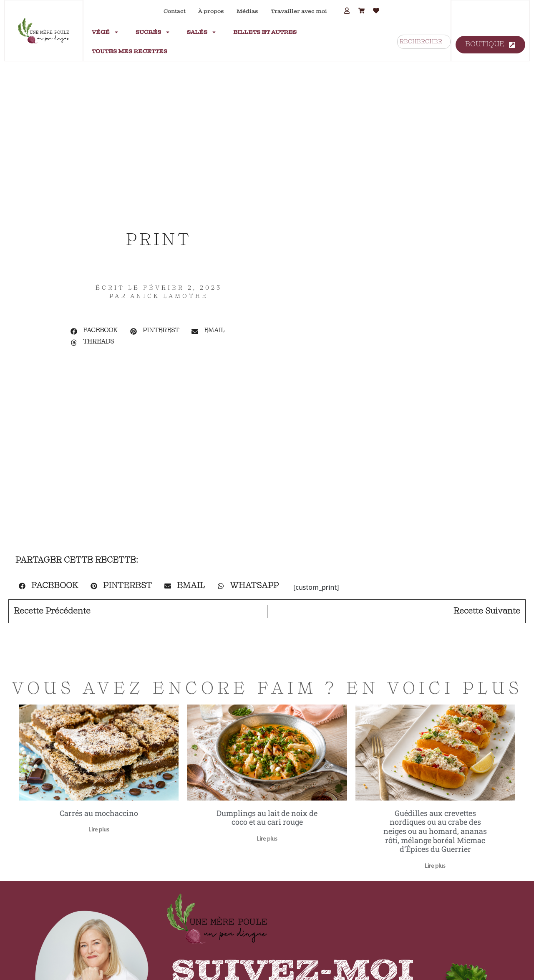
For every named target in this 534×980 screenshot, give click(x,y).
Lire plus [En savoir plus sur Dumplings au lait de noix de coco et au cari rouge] (267, 839)
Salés (202, 32)
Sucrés (153, 32)
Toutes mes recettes (130, 51)
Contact (175, 11)
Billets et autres (265, 32)
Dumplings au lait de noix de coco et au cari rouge (267, 818)
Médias (247, 11)
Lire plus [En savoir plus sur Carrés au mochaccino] (99, 830)
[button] (94, 331)
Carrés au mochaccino (99, 813)
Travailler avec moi (299, 11)
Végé (105, 32)
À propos (211, 11)
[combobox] (424, 42)
